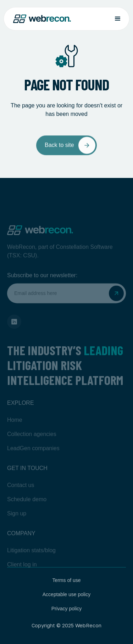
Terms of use (66, 580)
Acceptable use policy (66, 594)
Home (15, 428)
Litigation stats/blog (31, 558)
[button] (118, 19)
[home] (42, 19)
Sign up (17, 521)
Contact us (21, 493)
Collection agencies (32, 442)
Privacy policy (67, 609)
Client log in (22, 572)
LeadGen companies (33, 456)
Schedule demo (27, 507)
